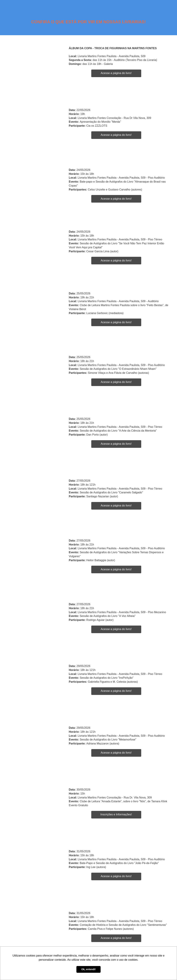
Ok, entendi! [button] (88, 969)
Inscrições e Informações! (116, 814)
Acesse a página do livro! (116, 73)
